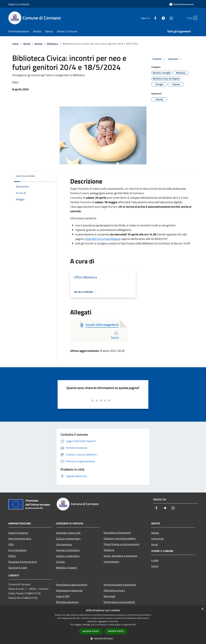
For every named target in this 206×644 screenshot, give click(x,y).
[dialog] (103, 625)
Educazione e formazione (117, 533)
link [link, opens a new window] (134, 625)
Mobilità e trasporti (66, 568)
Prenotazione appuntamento (72, 585)
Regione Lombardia (19, 4)
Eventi (155, 566)
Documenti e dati (18, 568)
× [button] (202, 609)
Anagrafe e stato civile (68, 533)
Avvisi (155, 544)
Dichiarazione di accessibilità (119, 602)
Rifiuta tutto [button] (116, 631)
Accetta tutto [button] (91, 631)
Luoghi (155, 560)
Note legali (110, 596)
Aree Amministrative (20, 539)
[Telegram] (157, 18)
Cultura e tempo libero (68, 539)
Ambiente (109, 550)
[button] (103, 639)
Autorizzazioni (111, 562)
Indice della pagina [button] (25, 176)
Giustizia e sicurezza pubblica (120, 538)
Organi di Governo (18, 533)
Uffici (11, 544)
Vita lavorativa (64, 544)
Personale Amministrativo (23, 562)
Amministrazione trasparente (120, 585)
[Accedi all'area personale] (181, 4)
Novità (27, 44)
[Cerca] (194, 18)
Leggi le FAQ (63, 596)
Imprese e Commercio (68, 550)
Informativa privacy (114, 590)
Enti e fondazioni (18, 550)
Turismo (60, 562)
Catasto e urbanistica (68, 556)
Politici (12, 556)
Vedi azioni (175, 59)
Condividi (159, 59)
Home (15, 44)
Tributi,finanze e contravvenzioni (122, 544)
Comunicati (157, 539)
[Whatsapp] (165, 18)
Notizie (38, 44)
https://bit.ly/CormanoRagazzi (103, 239)
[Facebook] (149, 18)
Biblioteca (52, 44)
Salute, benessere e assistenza (120, 556)
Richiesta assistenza (67, 602)
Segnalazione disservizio (69, 590)
